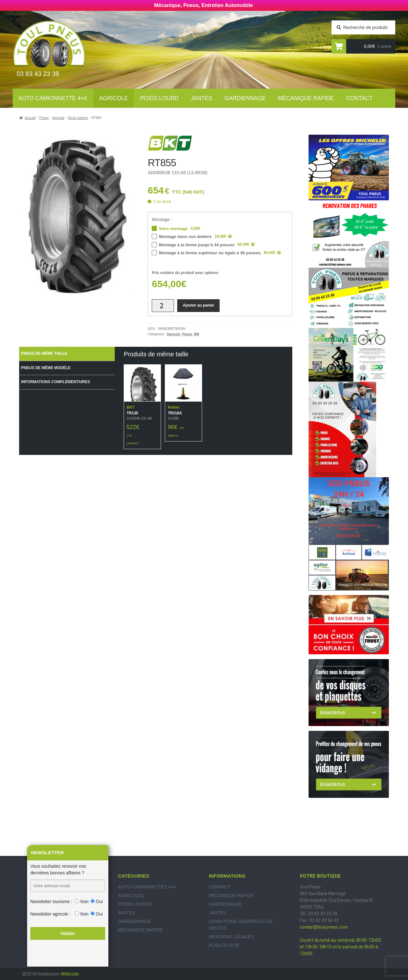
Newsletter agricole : (51, 914)
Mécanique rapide (306, 98)
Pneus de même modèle (46, 368)
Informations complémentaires (55, 382)
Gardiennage (245, 98)
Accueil (30, 118)
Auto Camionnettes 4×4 (147, 887)
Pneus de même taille (44, 353)
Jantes (202, 98)
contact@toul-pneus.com (324, 927)
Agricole (113, 98)
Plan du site (224, 945)
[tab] (67, 354)
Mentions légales (231, 937)
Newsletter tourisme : (51, 902)
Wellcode (70, 974)
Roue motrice (78, 118)
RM (196, 334)
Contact (359, 98)
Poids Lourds (135, 904)
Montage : (162, 219)
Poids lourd (160, 98)
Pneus (44, 118)
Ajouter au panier (198, 305)
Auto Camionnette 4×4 (53, 98)
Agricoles (131, 895)
